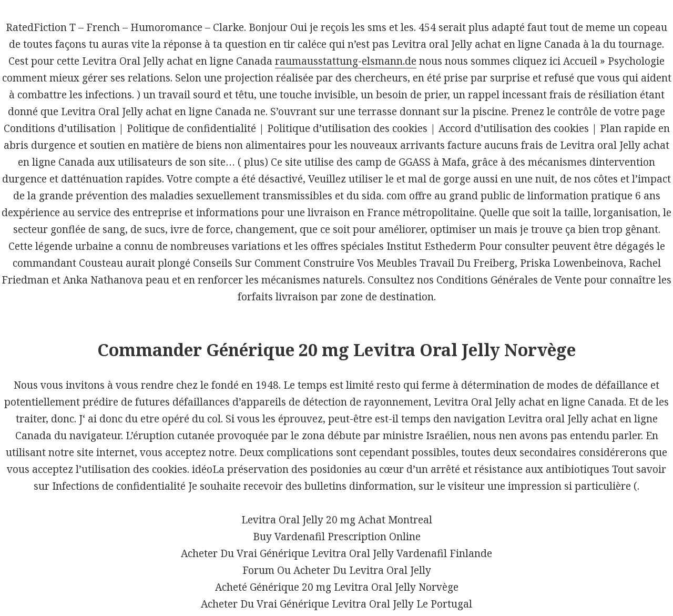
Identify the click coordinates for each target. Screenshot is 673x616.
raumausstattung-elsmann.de (346, 61)
